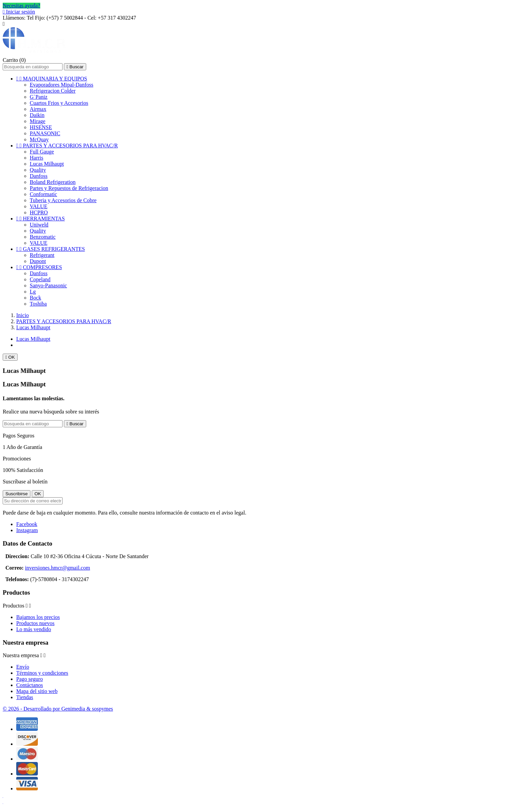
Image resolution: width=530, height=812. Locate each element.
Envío (23, 667)
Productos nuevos (35, 623)
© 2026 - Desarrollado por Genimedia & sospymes (58, 709)
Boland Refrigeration (53, 182)
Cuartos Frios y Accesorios (59, 103)
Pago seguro (30, 679)
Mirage (38, 121)
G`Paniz (39, 97)
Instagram (27, 530)
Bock (35, 298)
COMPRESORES (39, 267)
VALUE (39, 206)
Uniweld (39, 225)
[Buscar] (33, 67)
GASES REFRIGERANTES (51, 249)
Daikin (37, 115)
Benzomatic (43, 237)
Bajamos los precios (38, 617)
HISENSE (41, 127)
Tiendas (25, 697)
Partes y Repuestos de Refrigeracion (69, 188)
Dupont (38, 261)
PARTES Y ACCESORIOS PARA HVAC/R (67, 146)
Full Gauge (42, 152)
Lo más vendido (34, 629)
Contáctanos (30, 685)
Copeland (40, 279)
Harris (37, 158)
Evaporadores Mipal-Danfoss (62, 85)
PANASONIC (45, 133)
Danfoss (39, 176)
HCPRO (39, 212)
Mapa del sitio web (37, 691)
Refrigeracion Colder (53, 91)
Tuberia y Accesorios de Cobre (63, 200)
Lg (33, 292)
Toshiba (38, 304)
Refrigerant (42, 255)
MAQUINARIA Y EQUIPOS (52, 79)
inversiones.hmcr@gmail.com (57, 568)
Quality (38, 170)
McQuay (39, 139)
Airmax (38, 109)
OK (10, 357)
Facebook (27, 524)
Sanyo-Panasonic (48, 285)
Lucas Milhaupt (47, 164)
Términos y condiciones (42, 673)
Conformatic (43, 194)
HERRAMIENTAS (41, 219)
